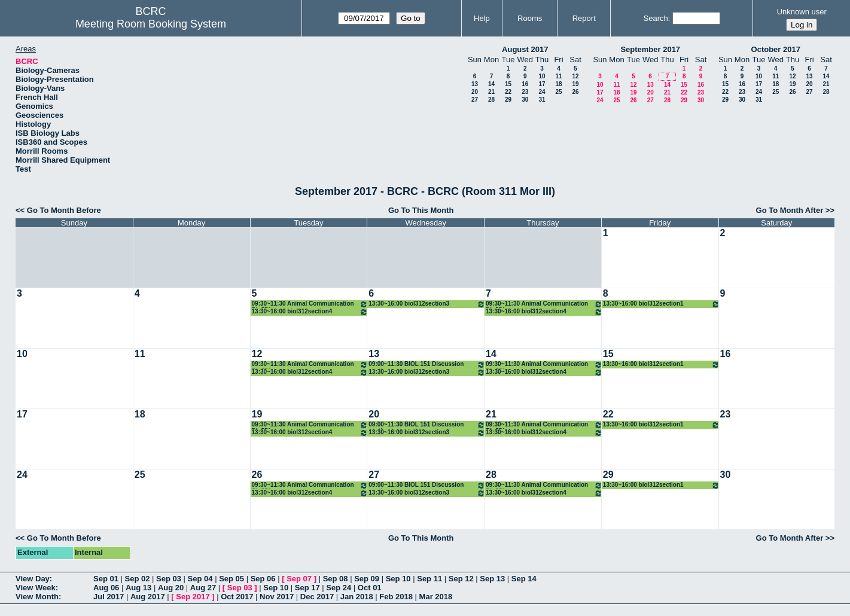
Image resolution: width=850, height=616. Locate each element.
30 (525, 100)
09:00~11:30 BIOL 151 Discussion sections (427, 365)
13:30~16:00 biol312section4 (310, 312)
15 (508, 84)
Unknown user (802, 12)
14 (491, 84)
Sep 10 (398, 579)
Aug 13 (138, 588)
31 (542, 100)
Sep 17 (307, 588)
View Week (36, 588)
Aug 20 (171, 588)
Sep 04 (200, 579)
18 (558, 84)
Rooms (530, 18)
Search (656, 18)
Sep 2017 (193, 597)
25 (558, 92)
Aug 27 (203, 588)
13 (475, 84)
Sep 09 (367, 579)
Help (482, 18)
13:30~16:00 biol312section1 (661, 304)
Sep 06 (263, 579)
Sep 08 (336, 579)
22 (508, 92)
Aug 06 (106, 588)
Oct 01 (370, 588)
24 (542, 92)
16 (525, 84)
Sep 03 (169, 579)
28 (491, 100)
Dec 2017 (317, 597)
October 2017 (776, 49)
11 (558, 76)
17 (542, 84)
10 (542, 76)
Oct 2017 (237, 597)
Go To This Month (421, 210)
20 (475, 92)
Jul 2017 (109, 597)
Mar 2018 (436, 597)
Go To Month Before (64, 210)
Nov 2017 (277, 597)
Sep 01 (106, 579)
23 (525, 92)
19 (575, 84)
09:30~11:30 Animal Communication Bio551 (310, 304)
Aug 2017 (148, 597)
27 (475, 100)
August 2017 (525, 49)
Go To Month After (790, 210)
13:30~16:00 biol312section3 (427, 304)
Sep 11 (429, 579)
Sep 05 (231, 579)
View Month (37, 597)
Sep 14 (524, 579)
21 (491, 92)
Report (584, 18)
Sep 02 (138, 579)
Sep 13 (492, 579)
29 (508, 100)
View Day (33, 579)
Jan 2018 (357, 597)
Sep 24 (339, 588)
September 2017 (650, 49)
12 (575, 76)
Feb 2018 (396, 597)
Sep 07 (299, 579)
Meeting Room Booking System (151, 24)
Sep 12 (461, 579)
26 (575, 92)
